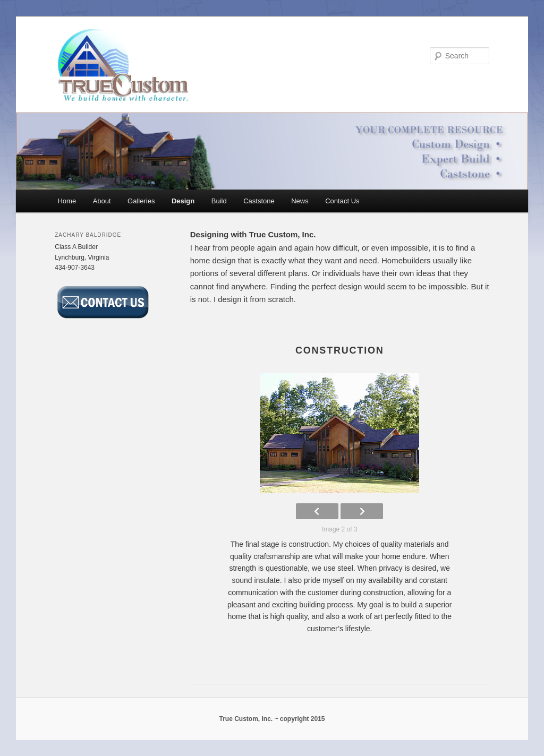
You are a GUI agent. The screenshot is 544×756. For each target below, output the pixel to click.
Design (183, 201)
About (102, 201)
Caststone (259, 201)
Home (67, 201)
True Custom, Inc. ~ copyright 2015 (272, 719)
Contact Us (342, 201)
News (300, 201)
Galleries (141, 201)
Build (219, 201)
